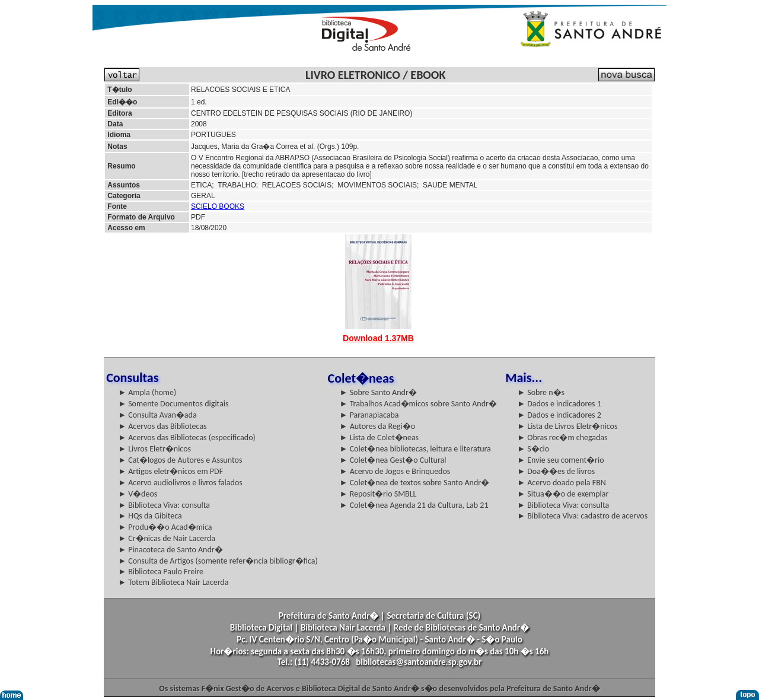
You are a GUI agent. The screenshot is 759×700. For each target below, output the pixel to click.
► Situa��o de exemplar (563, 494)
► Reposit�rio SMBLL (378, 494)
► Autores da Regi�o (377, 426)
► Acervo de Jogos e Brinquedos (395, 471)
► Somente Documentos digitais (173, 404)
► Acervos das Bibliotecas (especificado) (187, 437)
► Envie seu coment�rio (560, 460)
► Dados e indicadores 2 (559, 415)
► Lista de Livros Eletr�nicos (567, 426)
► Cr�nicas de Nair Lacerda (167, 538)
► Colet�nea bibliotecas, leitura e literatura (415, 449)
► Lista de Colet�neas (379, 437)
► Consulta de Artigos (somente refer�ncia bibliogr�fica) (218, 561)
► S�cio (533, 449)
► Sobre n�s (541, 392)
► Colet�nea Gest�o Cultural (393, 460)
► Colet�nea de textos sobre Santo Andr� (415, 483)
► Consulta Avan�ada (157, 415)
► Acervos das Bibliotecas (162, 426)
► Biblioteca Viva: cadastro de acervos (582, 516)
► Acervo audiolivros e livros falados (180, 483)
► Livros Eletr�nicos (154, 449)
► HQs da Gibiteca (150, 516)
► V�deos (138, 494)
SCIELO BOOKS (218, 206)
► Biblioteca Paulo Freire (161, 572)
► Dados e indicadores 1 (559, 404)
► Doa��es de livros (556, 471)
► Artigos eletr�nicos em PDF (170, 471)
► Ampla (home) (147, 392)
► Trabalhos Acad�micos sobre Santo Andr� (418, 404)
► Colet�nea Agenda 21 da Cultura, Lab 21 (414, 505)
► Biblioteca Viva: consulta (164, 505)
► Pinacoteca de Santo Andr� (170, 550)
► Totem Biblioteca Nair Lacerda (173, 582)
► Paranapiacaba (369, 415)
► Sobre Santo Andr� (378, 392)
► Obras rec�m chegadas (562, 437)
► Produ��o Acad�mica (165, 527)
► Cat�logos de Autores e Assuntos (180, 460)
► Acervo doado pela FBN (562, 483)
